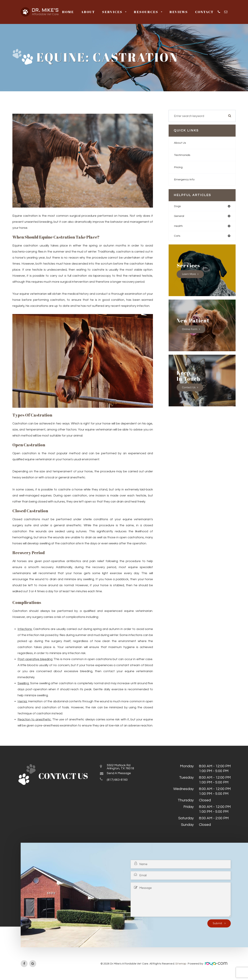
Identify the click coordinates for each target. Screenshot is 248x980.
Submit (218, 923)
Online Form (190, 330)
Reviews (179, 12)
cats (177, 237)
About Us (181, 143)
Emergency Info (185, 179)
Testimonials (183, 155)
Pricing (179, 167)
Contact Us (189, 388)
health (179, 227)
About (88, 12)
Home (68, 12)
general (180, 216)
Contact (204, 12)
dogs (178, 206)
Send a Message (121, 775)
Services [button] (114, 12)
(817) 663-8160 (119, 782)
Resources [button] (148, 12)
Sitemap (181, 964)
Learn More (189, 275)
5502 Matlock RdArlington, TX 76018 (123, 768)
